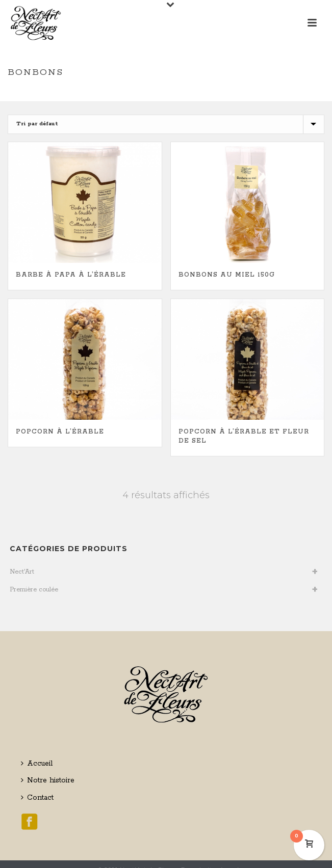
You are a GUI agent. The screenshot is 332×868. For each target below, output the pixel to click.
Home (129, 94)
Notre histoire (48, 780)
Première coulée (34, 590)
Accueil (37, 764)
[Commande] (166, 124)
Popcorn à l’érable (60, 432)
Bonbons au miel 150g (227, 275)
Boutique (158, 94)
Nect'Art (22, 572)
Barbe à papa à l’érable (71, 275)
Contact (37, 798)
